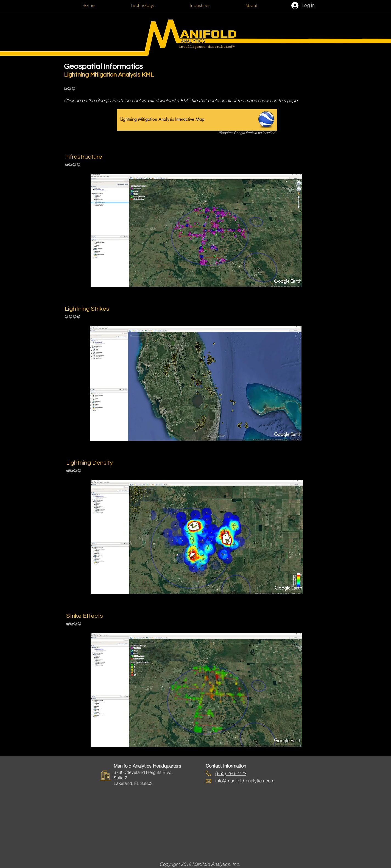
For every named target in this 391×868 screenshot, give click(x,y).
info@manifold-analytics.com (245, 781)
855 (221, 773)
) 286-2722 (235, 773)
